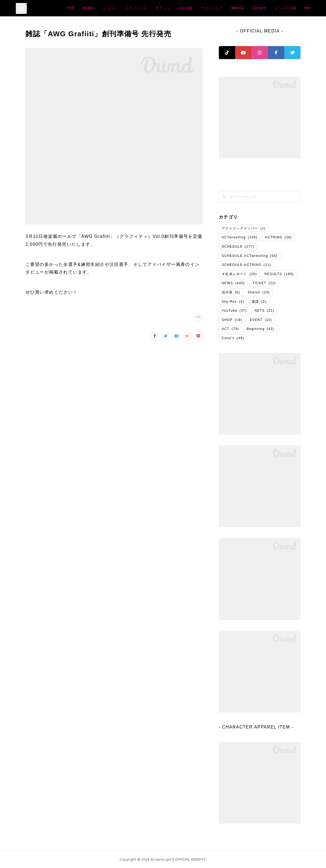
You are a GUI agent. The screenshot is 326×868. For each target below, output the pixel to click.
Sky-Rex (233, 302)
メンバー (153, 8)
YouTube (234, 311)
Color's (233, 338)
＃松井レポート (239, 274)
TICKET (264, 283)
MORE (301, 8)
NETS (264, 311)
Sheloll (259, 292)
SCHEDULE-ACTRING (246, 265)
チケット (206, 8)
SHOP (232, 320)
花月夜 (231, 292)
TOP (113, 8)
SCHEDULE (238, 247)
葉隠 (259, 302)
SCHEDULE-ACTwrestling (250, 256)
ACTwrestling (240, 237)
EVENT (261, 320)
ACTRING (278, 237)
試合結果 (229, 8)
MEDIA (280, 8)
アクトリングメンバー (244, 228)
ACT (230, 329)
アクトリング (255, 8)
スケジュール (179, 8)
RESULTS (279, 274)
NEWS (132, 8)
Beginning (260, 329)
